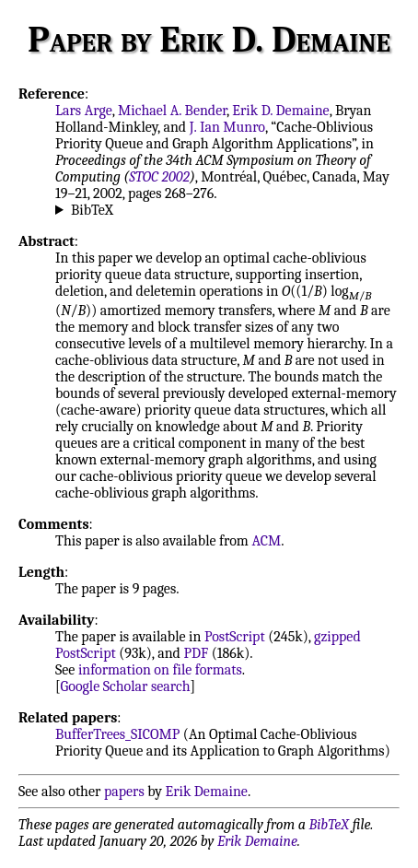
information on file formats (160, 670)
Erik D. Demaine (280, 111)
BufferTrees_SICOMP (117, 734)
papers (124, 792)
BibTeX (92, 210)
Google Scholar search (126, 686)
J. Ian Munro (227, 127)
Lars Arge (84, 111)
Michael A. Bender (172, 111)
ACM (266, 541)
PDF (196, 653)
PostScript (235, 637)
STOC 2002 (159, 177)
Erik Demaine (207, 792)
